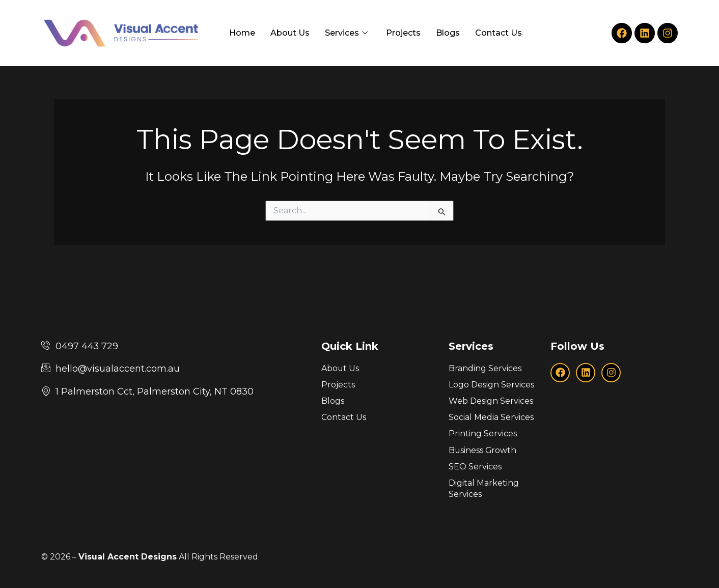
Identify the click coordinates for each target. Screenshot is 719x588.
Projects (403, 33)
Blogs (448, 33)
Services (346, 33)
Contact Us (499, 33)
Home (242, 33)
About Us (290, 33)
